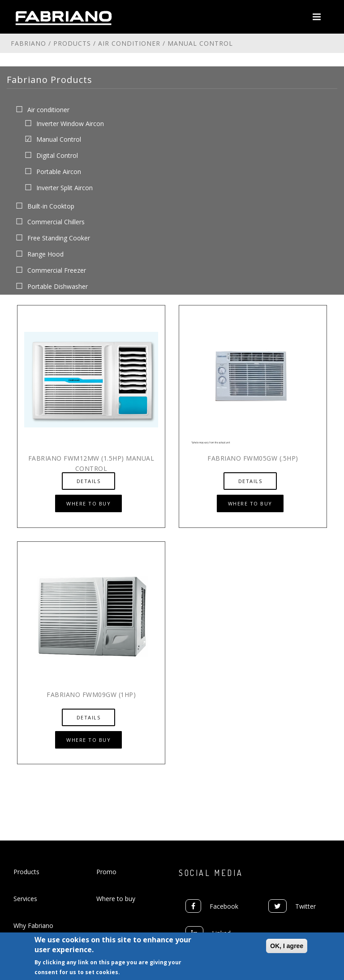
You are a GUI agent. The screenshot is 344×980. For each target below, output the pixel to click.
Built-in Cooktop (51, 206)
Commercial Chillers (56, 222)
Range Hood (45, 254)
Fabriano (28, 43)
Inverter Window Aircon (70, 123)
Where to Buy (88, 503)
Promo (106, 872)
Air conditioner (129, 43)
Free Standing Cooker (59, 238)
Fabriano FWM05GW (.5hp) (253, 458)
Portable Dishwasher (58, 286)
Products (72, 43)
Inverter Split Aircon (64, 187)
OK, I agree (287, 947)
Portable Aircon (59, 172)
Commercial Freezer (57, 270)
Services (25, 899)
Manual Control (59, 139)
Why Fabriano (33, 926)
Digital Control (57, 155)
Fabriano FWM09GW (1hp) (91, 695)
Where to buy (116, 899)
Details (89, 481)
